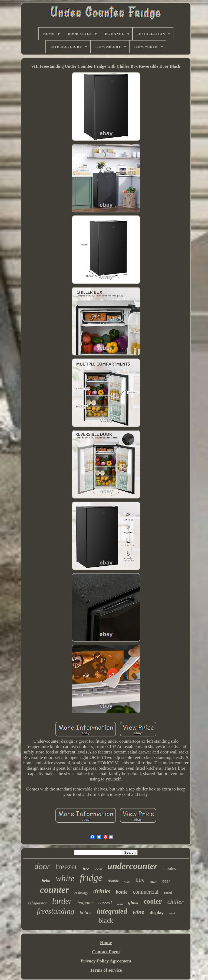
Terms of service (106, 970)
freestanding (56, 911)
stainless (170, 869)
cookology (81, 893)
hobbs (86, 913)
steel (172, 913)
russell (105, 902)
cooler (153, 901)
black (106, 920)
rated (168, 893)
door (42, 866)
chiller (176, 902)
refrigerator (37, 903)
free (86, 869)
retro (120, 904)
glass (133, 903)
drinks (102, 891)
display (157, 913)
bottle (122, 892)
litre (140, 880)
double (113, 881)
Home (106, 943)
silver (154, 882)
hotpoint (85, 903)
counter (55, 890)
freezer (66, 867)
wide (127, 882)
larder (62, 901)
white (65, 878)
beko (46, 881)
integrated (112, 911)
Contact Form (106, 952)
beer (166, 881)
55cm (98, 869)
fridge (91, 878)
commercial (146, 892)
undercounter (132, 866)
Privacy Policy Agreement (106, 961)
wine (138, 912)
